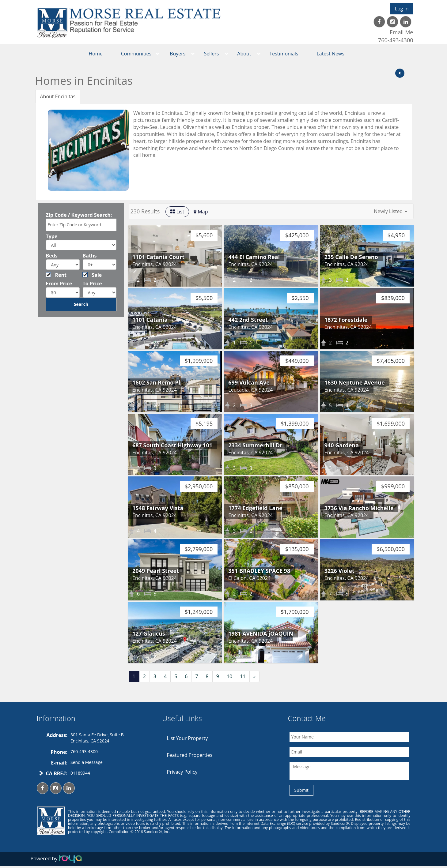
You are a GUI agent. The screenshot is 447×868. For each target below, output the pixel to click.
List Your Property (188, 738)
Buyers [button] (178, 54)
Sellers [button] (211, 54)
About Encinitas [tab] (58, 96)
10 (229, 676)
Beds (52, 256)
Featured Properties (190, 755)
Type (52, 236)
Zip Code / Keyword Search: (79, 215)
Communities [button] (136, 54)
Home (96, 54)
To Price (92, 284)
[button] (390, 211)
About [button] (244, 54)
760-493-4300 (396, 40)
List (177, 212)
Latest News (330, 54)
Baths (90, 256)
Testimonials (284, 54)
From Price (59, 284)
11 (243, 676)
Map (201, 212)
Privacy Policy (182, 772)
